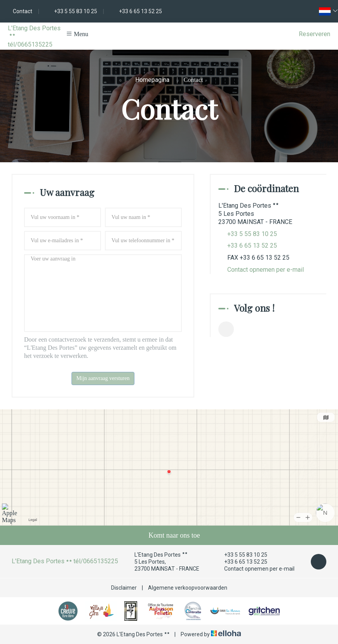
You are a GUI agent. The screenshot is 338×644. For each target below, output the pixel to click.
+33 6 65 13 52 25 (241, 562)
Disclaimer (124, 588)
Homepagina (152, 80)
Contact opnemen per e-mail (266, 270)
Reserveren (314, 34)
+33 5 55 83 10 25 (241, 555)
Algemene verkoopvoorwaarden (188, 588)
